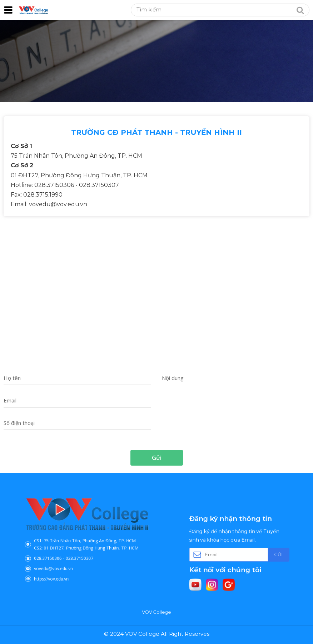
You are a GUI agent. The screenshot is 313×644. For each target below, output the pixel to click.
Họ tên (12, 378)
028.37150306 (58, 554)
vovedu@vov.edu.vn (62, 562)
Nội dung (173, 378)
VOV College (156, 612)
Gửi (268, 554)
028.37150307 (81, 554)
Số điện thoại (19, 423)
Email (10, 400)
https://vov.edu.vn (60, 569)
